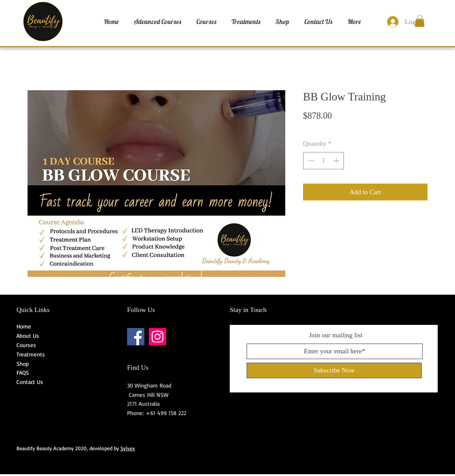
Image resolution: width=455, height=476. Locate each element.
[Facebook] (136, 337)
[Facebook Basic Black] (164, 460)
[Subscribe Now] (334, 370)
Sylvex (128, 448)
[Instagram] (158, 337)
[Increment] (337, 161)
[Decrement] (310, 161)
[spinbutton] (324, 161)
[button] (420, 21)
